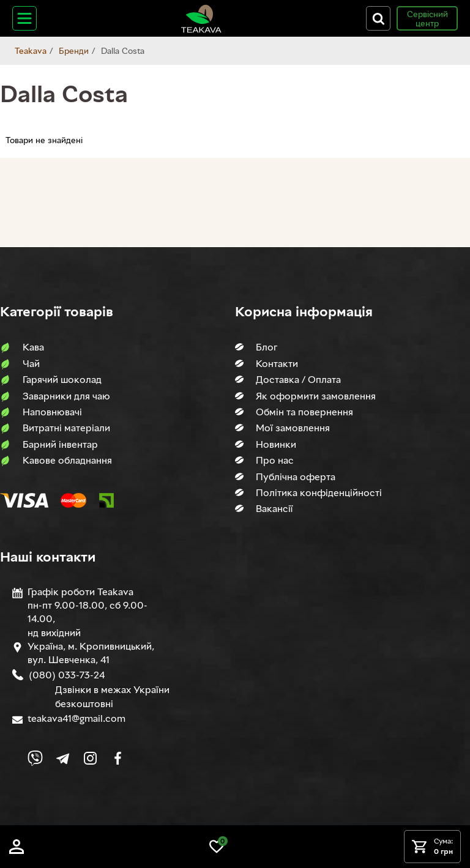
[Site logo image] (201, 18)
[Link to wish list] (217, 847)
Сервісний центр (427, 18)
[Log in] (17, 847)
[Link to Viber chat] (35, 758)
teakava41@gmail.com (76, 718)
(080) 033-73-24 (65, 675)
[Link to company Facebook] (118, 758)
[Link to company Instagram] (90, 758)
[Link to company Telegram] (63, 758)
